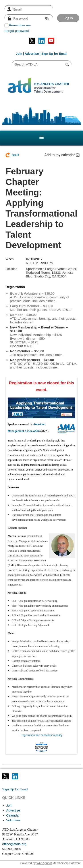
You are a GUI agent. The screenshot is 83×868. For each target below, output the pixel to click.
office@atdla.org (14, 844)
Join (19, 54)
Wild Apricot (44, 863)
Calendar (13, 815)
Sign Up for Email (15, 789)
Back (15, 155)
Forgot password (17, 31)
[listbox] (63, 155)
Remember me (20, 25)
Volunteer (13, 820)
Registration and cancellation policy (41, 735)
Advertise (32, 54)
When (10, 259)
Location (11, 269)
